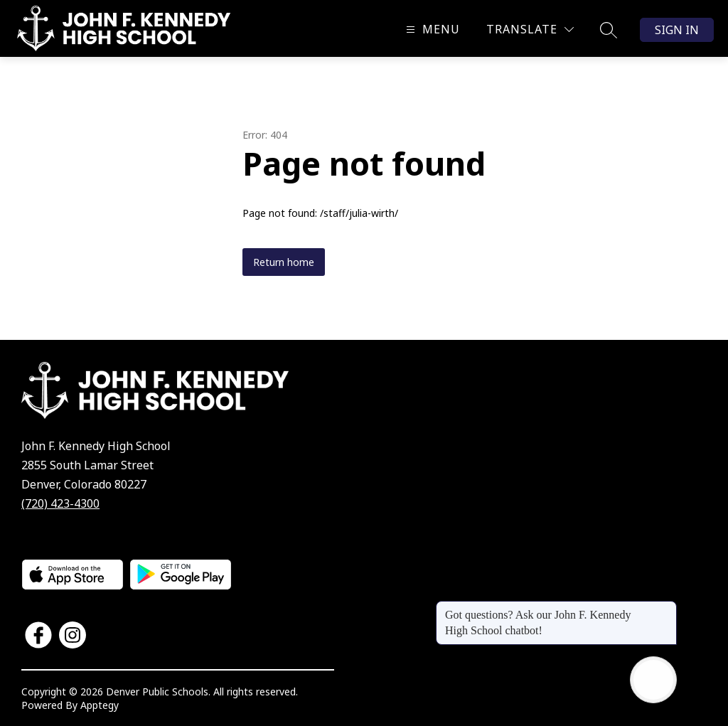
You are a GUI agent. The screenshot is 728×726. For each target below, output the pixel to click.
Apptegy (100, 705)
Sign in (677, 30)
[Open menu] (431, 30)
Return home (284, 262)
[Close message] (665, 608)
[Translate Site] (530, 30)
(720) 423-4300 (60, 503)
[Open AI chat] (653, 680)
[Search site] (609, 30)
